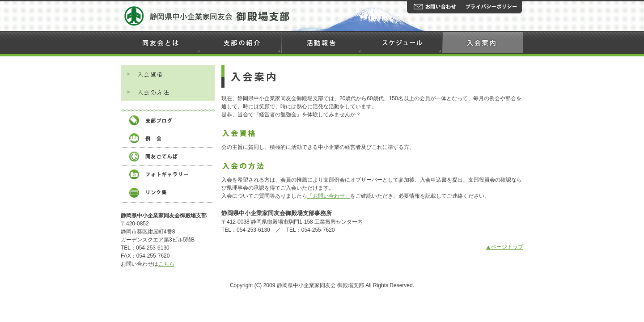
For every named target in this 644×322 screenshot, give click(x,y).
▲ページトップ (504, 247)
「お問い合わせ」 (329, 196)
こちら (166, 264)
